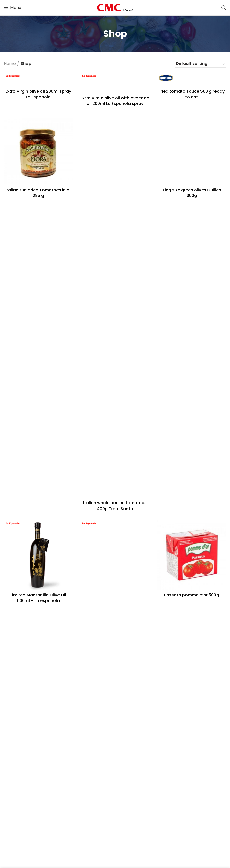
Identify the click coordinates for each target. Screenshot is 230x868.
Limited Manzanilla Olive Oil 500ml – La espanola (38, 598)
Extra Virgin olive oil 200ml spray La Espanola (38, 94)
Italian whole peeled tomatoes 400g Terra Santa (115, 506)
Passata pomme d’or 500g (192, 595)
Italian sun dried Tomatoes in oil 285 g (38, 193)
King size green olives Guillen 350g (192, 193)
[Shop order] (201, 64)
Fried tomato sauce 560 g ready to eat (192, 94)
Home (10, 64)
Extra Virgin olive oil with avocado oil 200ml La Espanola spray (115, 101)
